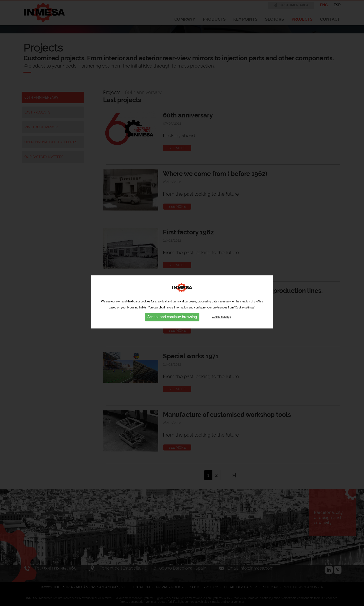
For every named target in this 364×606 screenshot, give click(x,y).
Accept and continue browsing (172, 316)
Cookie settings (221, 316)
